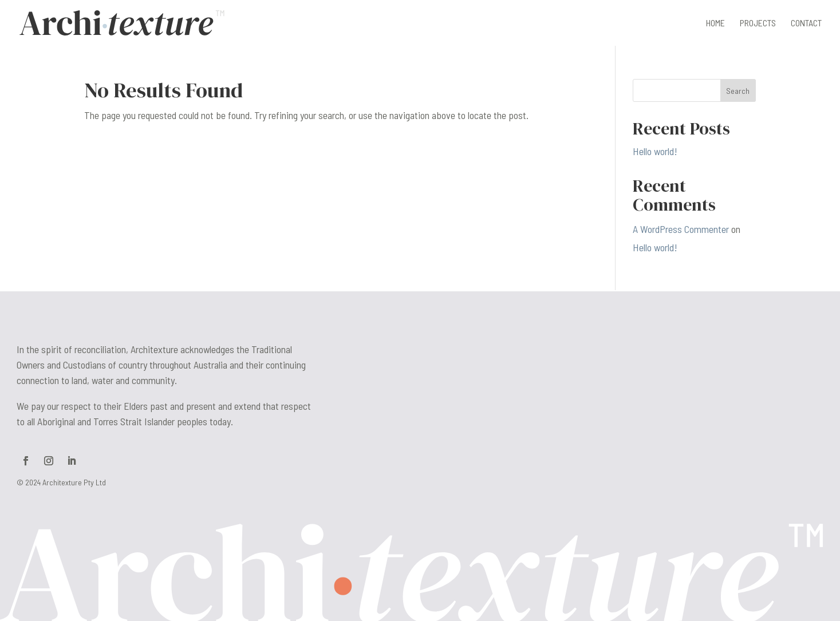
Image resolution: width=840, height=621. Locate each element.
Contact (806, 23)
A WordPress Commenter (681, 229)
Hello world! (655, 151)
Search (738, 91)
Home (715, 23)
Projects (758, 23)
